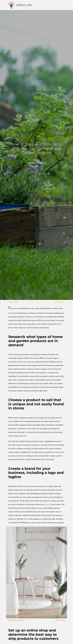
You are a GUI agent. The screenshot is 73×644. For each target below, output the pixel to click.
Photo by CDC (14, 302)
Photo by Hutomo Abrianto (16, 620)
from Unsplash (59, 302)
